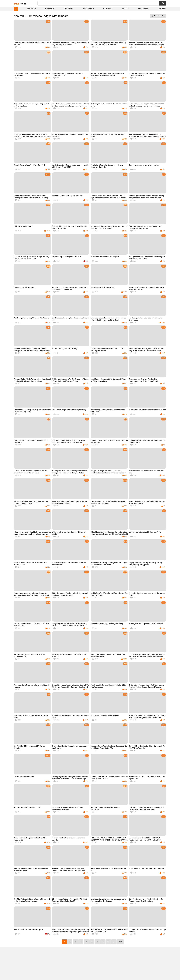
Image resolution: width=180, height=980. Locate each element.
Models (126, 9)
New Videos (50, 9)
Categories (108, 9)
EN (16, 9)
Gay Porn (162, 9)
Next (120, 942)
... (114, 942)
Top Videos (69, 9)
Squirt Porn (143, 9)
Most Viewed (88, 9)
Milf (20, 4)
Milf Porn (31, 9)
